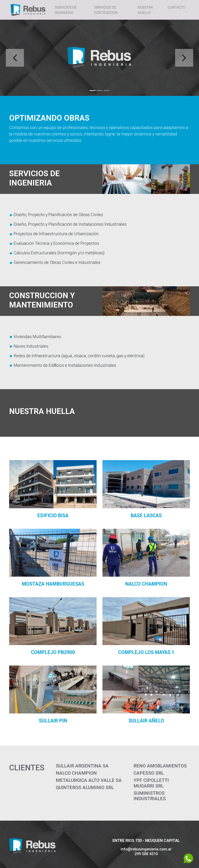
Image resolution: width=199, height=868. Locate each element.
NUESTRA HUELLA (145, 10)
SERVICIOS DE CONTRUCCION (106, 10)
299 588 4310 (146, 854)
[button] (15, 58)
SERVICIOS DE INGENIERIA (66, 10)
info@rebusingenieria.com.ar (146, 849)
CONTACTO (177, 7)
